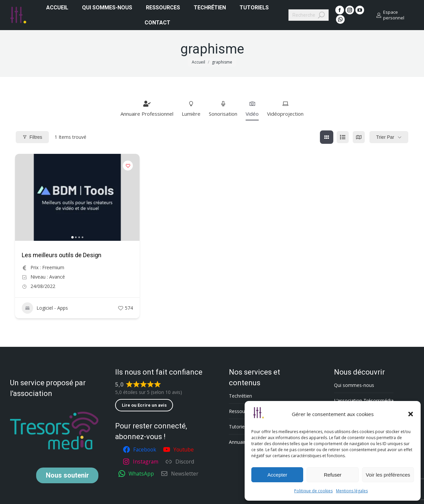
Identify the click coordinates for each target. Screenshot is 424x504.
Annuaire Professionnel (147, 109)
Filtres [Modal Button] (32, 137)
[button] (411, 414)
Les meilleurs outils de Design (62, 255)
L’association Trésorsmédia (364, 400)
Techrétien (240, 396)
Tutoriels (238, 427)
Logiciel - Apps (45, 308)
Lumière (191, 109)
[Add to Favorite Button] (128, 166)
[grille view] (327, 137)
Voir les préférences (388, 475)
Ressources (241, 411)
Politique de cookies (313, 491)
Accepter (277, 475)
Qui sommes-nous (354, 385)
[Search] (309, 15)
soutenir (67, 475)
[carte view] (359, 137)
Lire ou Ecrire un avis (144, 405)
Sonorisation (223, 109)
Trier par (385, 137)
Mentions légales (352, 491)
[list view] (343, 137)
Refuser (333, 475)
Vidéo (252, 109)
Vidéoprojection (285, 109)
